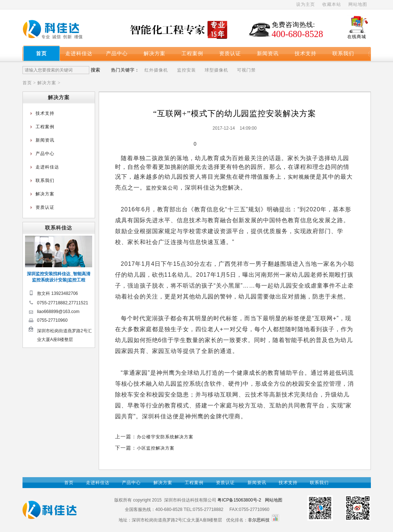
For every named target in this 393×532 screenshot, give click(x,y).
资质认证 (230, 53)
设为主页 (306, 4)
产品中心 (117, 53)
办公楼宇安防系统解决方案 (165, 437)
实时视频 (299, 177)
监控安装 (187, 70)
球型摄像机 (216, 70)
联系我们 (343, 53)
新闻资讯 (268, 53)
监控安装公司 (162, 188)
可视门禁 (246, 70)
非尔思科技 (259, 520)
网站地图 (358, 4)
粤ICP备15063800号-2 (239, 500)
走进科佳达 (79, 53)
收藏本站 (332, 4)
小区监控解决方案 (156, 448)
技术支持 (306, 53)
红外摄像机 (156, 70)
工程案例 (192, 53)
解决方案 (155, 53)
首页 (41, 53)
